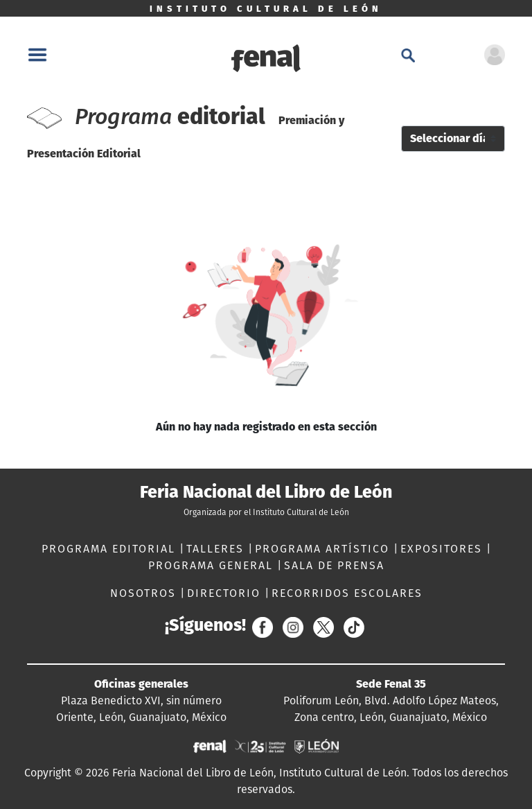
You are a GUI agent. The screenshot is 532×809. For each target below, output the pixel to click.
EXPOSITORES (443, 549)
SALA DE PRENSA (334, 565)
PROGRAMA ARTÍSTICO (324, 549)
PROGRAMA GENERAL (213, 565)
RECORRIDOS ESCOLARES (347, 593)
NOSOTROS (145, 593)
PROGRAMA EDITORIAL (110, 549)
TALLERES (217, 549)
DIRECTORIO (226, 593)
